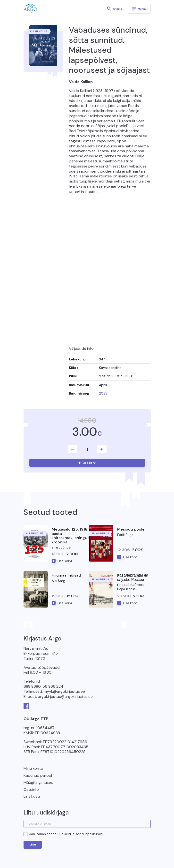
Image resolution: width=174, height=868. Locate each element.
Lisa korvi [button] (65, 561)
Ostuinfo (31, 789)
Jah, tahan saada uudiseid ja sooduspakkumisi (66, 834)
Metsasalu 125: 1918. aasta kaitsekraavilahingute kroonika (71, 536)
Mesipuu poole (131, 529)
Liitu (33, 845)
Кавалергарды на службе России (133, 577)
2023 (103, 393)
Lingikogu (32, 796)
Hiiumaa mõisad (66, 575)
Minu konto (33, 768)
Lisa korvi (89, 463)
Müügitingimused (38, 782)
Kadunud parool (38, 775)
